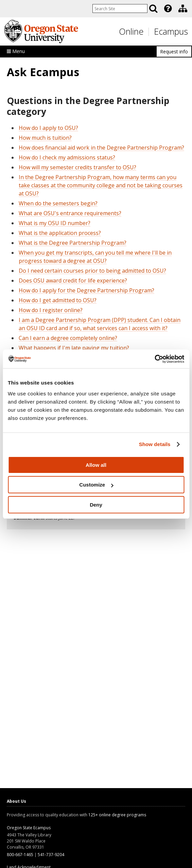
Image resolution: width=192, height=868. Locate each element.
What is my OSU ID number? (55, 223)
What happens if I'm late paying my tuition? (74, 348)
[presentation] (167, 8)
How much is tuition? (45, 138)
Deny (96, 505)
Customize (96, 485)
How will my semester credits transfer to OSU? (77, 167)
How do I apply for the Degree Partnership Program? (86, 290)
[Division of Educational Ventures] (183, 8)
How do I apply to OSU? (48, 128)
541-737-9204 (51, 855)
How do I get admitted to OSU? (58, 300)
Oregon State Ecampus (29, 828)
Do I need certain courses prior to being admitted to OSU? (92, 271)
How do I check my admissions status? (67, 157)
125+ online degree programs (117, 815)
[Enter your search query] (120, 8)
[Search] (153, 8)
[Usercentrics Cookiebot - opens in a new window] (154, 359)
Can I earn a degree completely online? (68, 338)
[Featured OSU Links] (168, 8)
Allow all (96, 465)
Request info (174, 52)
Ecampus (171, 31)
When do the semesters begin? (58, 203)
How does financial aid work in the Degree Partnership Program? (101, 148)
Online (131, 31)
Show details (155, 444)
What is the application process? (60, 233)
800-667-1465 (20, 855)
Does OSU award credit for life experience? (73, 280)
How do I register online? (51, 310)
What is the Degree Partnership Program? (73, 243)
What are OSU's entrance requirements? (70, 213)
